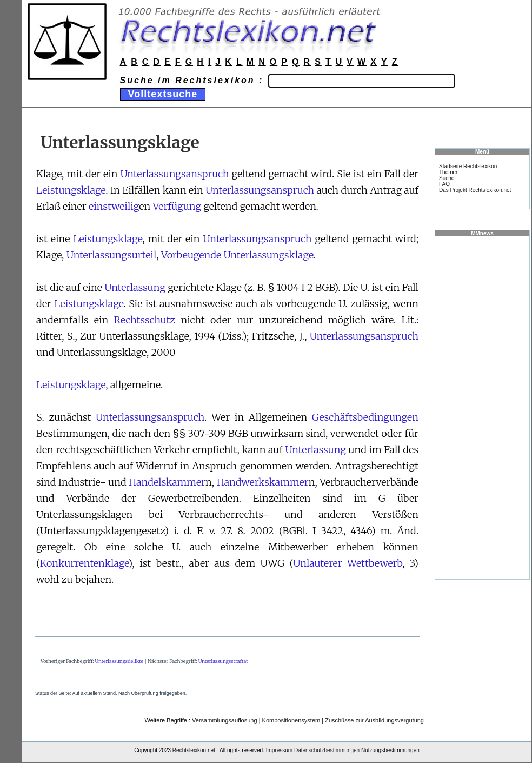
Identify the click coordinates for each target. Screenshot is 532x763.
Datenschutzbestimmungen (327, 750)
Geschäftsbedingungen (365, 417)
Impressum (279, 750)
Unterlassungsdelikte (119, 661)
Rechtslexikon (189, 750)
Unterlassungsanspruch (174, 174)
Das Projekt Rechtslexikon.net (475, 190)
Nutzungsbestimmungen (390, 750)
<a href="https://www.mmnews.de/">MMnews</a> (482, 407)
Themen (449, 172)
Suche (447, 178)
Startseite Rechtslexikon (468, 166)
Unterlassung (135, 287)
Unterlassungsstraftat (223, 661)
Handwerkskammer (263, 482)
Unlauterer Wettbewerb (348, 563)
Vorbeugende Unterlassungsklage (237, 255)
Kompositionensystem (291, 720)
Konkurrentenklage (84, 563)
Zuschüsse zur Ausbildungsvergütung (374, 720)
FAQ (444, 184)
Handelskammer (167, 482)
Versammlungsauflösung (224, 720)
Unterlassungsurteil (112, 255)
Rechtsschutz (145, 320)
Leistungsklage (71, 190)
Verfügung (177, 206)
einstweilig (114, 206)
